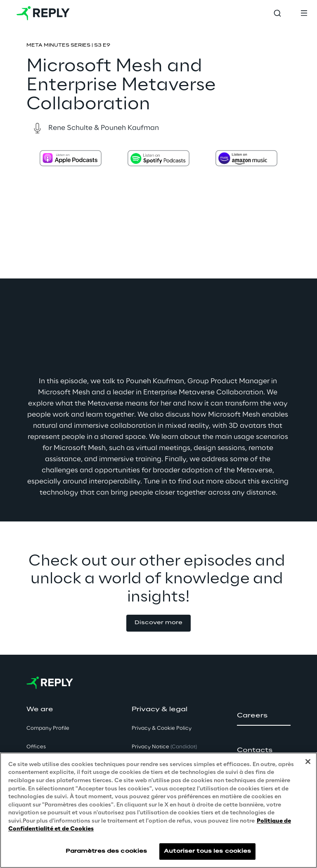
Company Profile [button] (48, 728)
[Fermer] (308, 762)
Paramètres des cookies (106, 851)
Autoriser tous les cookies (207, 851)
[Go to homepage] (43, 13)
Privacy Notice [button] (164, 747)
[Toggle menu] (304, 13)
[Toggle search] (277, 13)
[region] (158, 810)
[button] (158, 623)
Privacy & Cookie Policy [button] (162, 728)
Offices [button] (36, 747)
